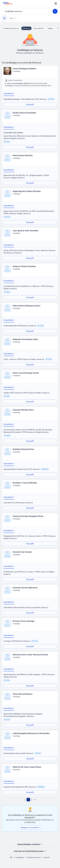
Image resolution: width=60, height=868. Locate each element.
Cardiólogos (20, 857)
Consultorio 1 (9, 93)
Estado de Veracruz (11, 28)
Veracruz (26, 28)
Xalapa (50, 28)
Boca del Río (39, 28)
